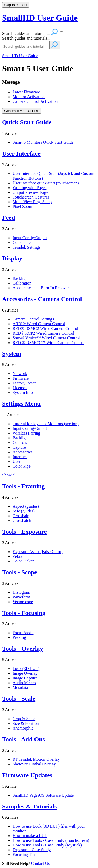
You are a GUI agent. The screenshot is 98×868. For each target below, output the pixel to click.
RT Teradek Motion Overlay (36, 759)
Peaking (19, 637)
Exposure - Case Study (32, 850)
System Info (23, 392)
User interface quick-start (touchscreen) (46, 183)
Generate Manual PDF (22, 111)
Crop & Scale (24, 719)
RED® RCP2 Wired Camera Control (43, 333)
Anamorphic (23, 728)
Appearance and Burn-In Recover (41, 288)
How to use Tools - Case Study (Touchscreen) (51, 840)
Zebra (17, 556)
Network (20, 374)
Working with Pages (29, 188)
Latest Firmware (26, 92)
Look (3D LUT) (26, 669)
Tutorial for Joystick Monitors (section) (46, 424)
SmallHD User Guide (20, 56)
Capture (19, 447)
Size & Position (26, 723)
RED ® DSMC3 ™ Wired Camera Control (48, 343)
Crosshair (21, 516)
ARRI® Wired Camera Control (39, 324)
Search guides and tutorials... (26, 38)
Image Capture (25, 678)
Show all (9, 475)
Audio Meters (24, 683)
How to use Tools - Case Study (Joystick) (47, 845)
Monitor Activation (29, 97)
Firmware (21, 378)
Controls (20, 443)
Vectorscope (23, 602)
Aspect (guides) (26, 506)
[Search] (25, 47)
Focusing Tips (24, 854)
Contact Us (41, 863)
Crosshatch (22, 520)
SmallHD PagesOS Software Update (43, 795)
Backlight (21, 278)
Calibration (22, 283)
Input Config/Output (30, 238)
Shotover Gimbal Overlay (34, 764)
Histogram (21, 592)
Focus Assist (23, 633)
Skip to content (16, 5)
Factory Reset (24, 383)
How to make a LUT (30, 836)
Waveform (21, 597)
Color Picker (23, 561)
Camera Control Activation (35, 101)
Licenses (20, 388)
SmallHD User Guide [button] (40, 18)
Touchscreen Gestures (31, 197)
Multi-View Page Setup (32, 202)
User (16, 461)
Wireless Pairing (26, 433)
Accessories (22, 452)
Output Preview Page (30, 192)
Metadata (20, 687)
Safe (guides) (24, 511)
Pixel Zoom (22, 207)
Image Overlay (25, 673)
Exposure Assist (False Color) (38, 552)
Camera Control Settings (33, 319)
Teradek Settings (27, 247)
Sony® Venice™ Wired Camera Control (46, 338)
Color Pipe (22, 242)
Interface (20, 457)
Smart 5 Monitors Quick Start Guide (43, 142)
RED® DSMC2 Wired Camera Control (45, 328)
